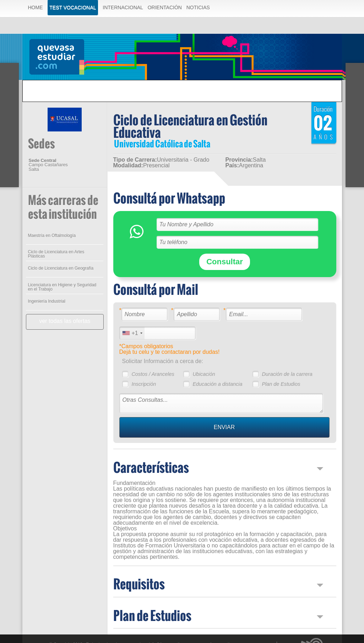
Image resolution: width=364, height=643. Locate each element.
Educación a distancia (217, 384)
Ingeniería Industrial (47, 301)
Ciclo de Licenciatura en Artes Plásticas (56, 254)
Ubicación (204, 374)
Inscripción (144, 384)
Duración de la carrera (287, 374)
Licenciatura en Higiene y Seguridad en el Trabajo (62, 287)
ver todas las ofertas (65, 321)
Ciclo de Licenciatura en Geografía (61, 268)
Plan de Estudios (281, 384)
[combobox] (132, 333)
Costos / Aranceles (153, 374)
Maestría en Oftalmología (52, 236)
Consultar (225, 262)
